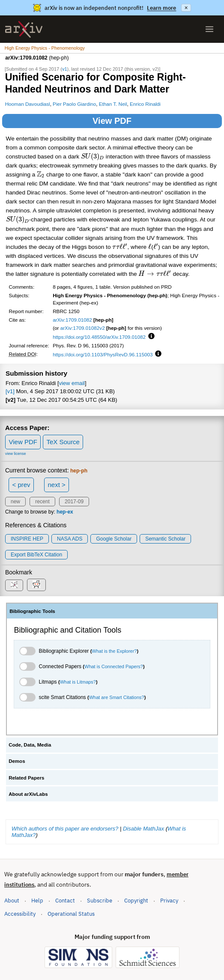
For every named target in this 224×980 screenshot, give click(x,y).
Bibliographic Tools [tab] (32, 611)
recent (42, 502)
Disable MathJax (143, 829)
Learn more (161, 8)
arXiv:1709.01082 (72, 320)
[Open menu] (209, 29)
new (15, 502)
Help (37, 901)
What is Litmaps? (78, 682)
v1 (65, 69)
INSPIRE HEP (27, 539)
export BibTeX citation (36, 555)
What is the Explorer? (114, 651)
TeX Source (63, 442)
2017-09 (74, 502)
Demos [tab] (17, 761)
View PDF (112, 121)
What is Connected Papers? (114, 666)
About (12, 901)
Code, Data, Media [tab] (30, 745)
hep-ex (65, 512)
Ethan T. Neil (113, 104)
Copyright (136, 901)
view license (16, 454)
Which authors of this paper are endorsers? (65, 829)
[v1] (10, 391)
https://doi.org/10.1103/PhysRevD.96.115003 (103, 354)
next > (56, 485)
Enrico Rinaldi (145, 104)
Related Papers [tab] (26, 778)
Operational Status (71, 913)
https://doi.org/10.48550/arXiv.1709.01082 (99, 337)
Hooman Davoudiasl (28, 104)
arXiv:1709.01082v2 (83, 328)
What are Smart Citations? (117, 697)
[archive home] (24, 29)
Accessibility (20, 914)
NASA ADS (70, 539)
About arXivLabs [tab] (28, 794)
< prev (21, 485)
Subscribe (100, 901)
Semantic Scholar (165, 539)
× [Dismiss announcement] (186, 8)
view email (72, 383)
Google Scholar (114, 539)
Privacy (169, 901)
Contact (65, 901)
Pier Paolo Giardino (74, 104)
